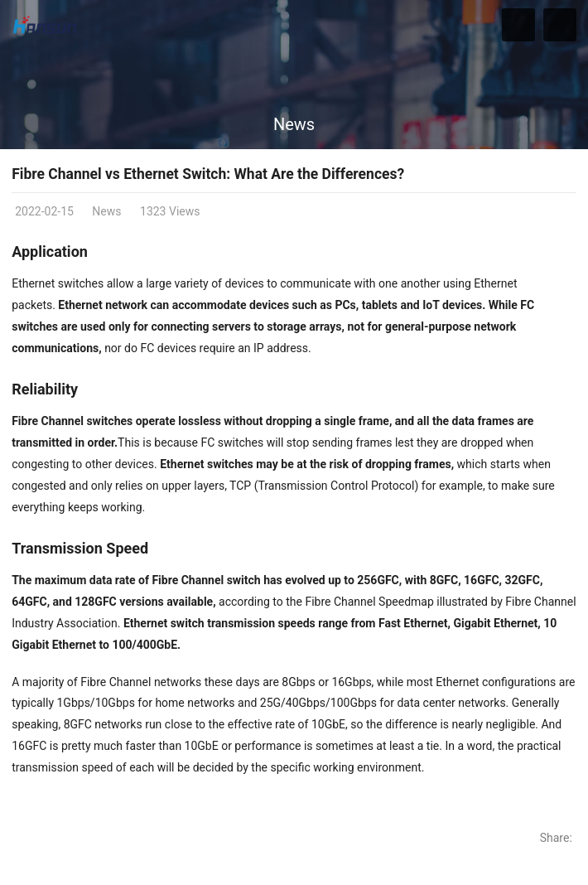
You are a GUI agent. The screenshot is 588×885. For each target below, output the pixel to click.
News (294, 124)
